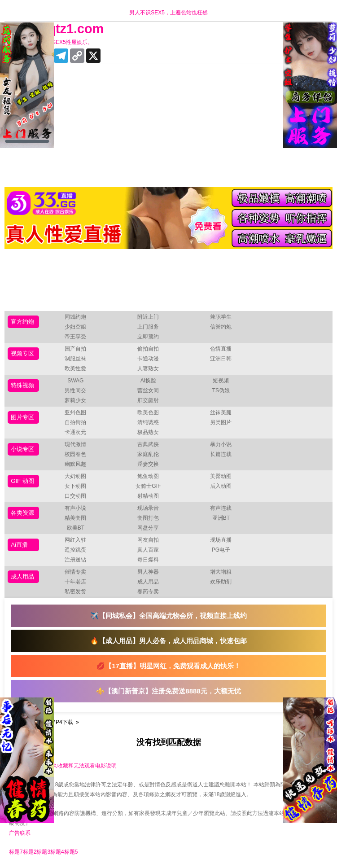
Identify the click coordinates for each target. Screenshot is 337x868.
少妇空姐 (75, 327)
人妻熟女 (148, 368)
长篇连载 (221, 454)
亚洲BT (221, 518)
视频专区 (22, 353)
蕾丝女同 (148, 390)
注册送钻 (75, 560)
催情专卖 (75, 572)
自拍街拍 (75, 422)
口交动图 (75, 496)
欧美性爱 (75, 368)
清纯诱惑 (148, 422)
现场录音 (148, 508)
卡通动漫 (148, 359)
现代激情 (75, 444)
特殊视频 (22, 385)
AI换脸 (148, 381)
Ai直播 (19, 545)
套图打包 (148, 518)
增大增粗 (221, 572)
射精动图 (148, 496)
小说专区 (22, 449)
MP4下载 (62, 722)
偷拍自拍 (148, 349)
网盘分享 (148, 528)
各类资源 (22, 513)
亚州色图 (75, 412)
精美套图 (75, 518)
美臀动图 (221, 476)
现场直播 (221, 540)
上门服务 (148, 327)
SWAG (75, 381)
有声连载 (221, 508)
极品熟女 (148, 432)
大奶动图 (75, 476)
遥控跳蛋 (75, 550)
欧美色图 (148, 412)
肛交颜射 (148, 400)
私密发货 (75, 592)
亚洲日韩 (221, 359)
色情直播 (221, 349)
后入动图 (221, 486)
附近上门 (148, 317)
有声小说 (75, 508)
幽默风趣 (75, 464)
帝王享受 (75, 337)
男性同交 (75, 390)
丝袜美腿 (221, 412)
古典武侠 (148, 444)
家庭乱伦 (148, 454)
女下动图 (75, 486)
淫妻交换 (148, 464)
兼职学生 (221, 317)
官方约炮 (22, 322)
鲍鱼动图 (148, 476)
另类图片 (221, 422)
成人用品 (22, 576)
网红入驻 (75, 540)
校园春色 (75, 454)
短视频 (221, 381)
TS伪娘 (221, 390)
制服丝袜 (75, 359)
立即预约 (148, 337)
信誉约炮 (221, 327)
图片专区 (22, 417)
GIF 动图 (22, 481)
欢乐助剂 (221, 582)
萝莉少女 (75, 400)
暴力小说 (221, 444)
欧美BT (76, 528)
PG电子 (221, 550)
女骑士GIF (148, 486)
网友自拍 (148, 540)
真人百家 (148, 550)
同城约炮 (75, 317)
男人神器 (148, 572)
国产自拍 (75, 349)
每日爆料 (148, 560)
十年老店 (75, 582)
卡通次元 (75, 432)
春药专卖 (148, 592)
